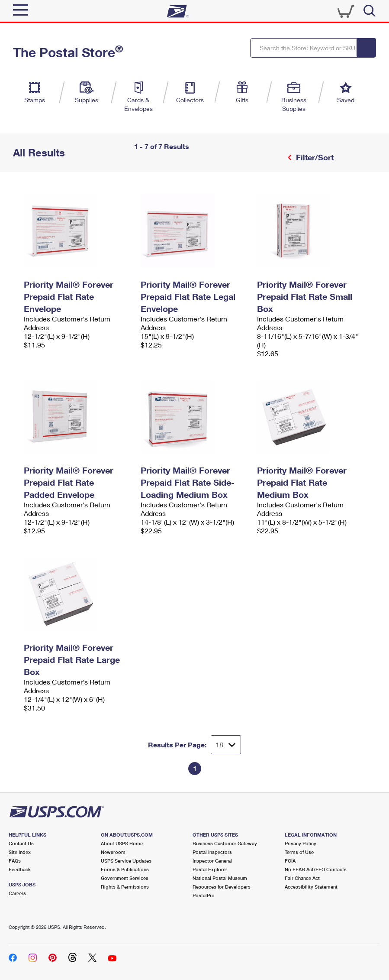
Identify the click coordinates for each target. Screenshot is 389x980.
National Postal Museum (220, 878)
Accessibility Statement (311, 887)
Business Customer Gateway (225, 843)
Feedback (20, 869)
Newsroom (113, 852)
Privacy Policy (301, 843)
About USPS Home (122, 843)
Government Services (125, 878)
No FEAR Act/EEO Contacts (316, 869)
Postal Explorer (210, 869)
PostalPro (204, 895)
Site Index (20, 852)
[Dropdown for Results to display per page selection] (226, 745)
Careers (17, 893)
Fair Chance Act (302, 878)
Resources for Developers (222, 887)
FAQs (15, 861)
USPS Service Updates (126, 861)
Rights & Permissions (125, 887)
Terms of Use (299, 852)
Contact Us (21, 843)
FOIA (290, 861)
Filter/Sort (314, 157)
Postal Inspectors (212, 852)
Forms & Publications (125, 869)
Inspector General (212, 861)
